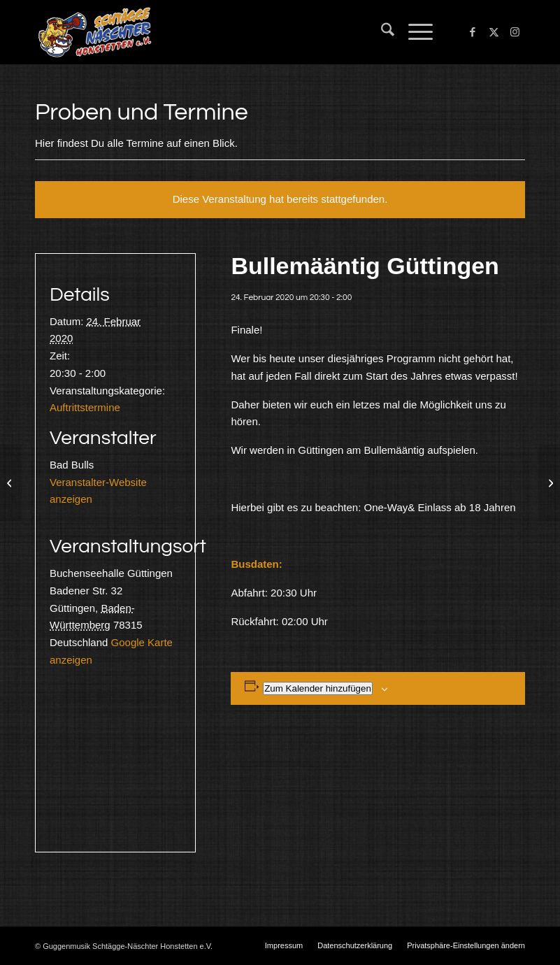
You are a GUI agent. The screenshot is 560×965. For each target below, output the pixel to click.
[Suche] (381, 32)
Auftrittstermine (85, 407)
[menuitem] (381, 32)
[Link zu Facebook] (473, 32)
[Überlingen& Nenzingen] (11, 482)
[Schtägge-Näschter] (95, 32)
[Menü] (414, 32)
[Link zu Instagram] (515, 32)
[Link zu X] (494, 32)
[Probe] (549, 482)
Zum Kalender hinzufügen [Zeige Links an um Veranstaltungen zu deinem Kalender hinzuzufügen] (318, 688)
